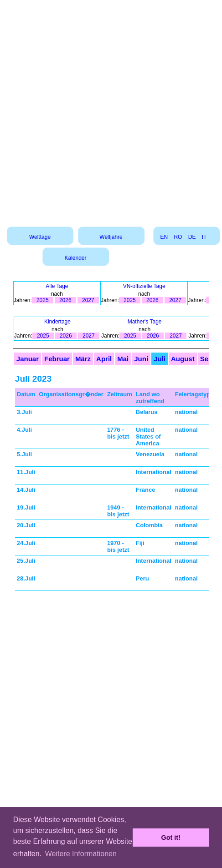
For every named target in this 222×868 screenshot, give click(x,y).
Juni (141, 359)
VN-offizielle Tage (144, 286)
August (183, 359)
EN (164, 237)
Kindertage (57, 322)
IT (204, 237)
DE (192, 237)
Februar (57, 359)
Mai (123, 359)
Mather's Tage (145, 322)
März (83, 359)
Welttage (40, 237)
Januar (28, 359)
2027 (88, 300)
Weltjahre (111, 237)
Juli (160, 359)
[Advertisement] (110, 110)
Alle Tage (57, 286)
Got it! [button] (171, 838)
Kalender (75, 258)
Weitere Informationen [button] (81, 854)
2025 (43, 300)
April (104, 359)
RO (178, 237)
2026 (65, 300)
